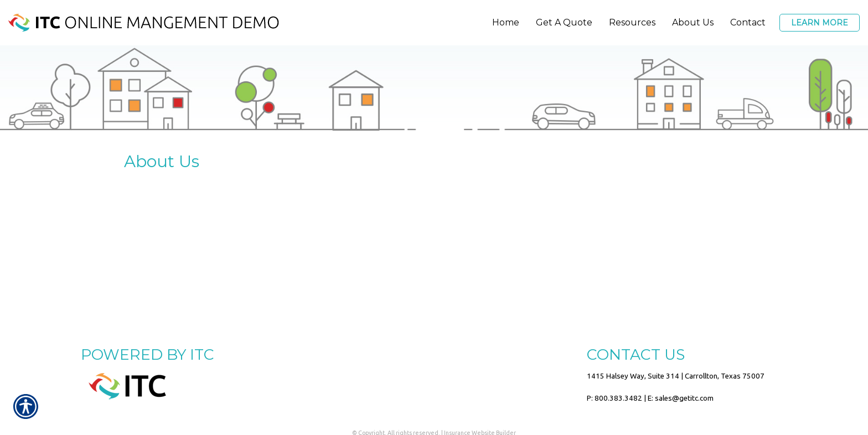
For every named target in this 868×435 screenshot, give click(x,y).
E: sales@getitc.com (681, 398)
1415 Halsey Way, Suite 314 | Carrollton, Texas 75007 (676, 376)
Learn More (820, 23)
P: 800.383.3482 (614, 398)
